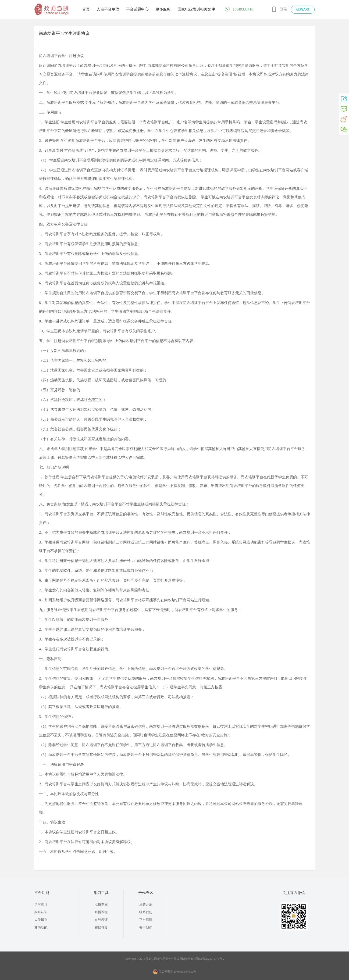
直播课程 (101, 912)
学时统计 (41, 904)
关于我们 (146, 928)
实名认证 (41, 912)
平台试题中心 (137, 9)
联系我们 (146, 912)
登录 (284, 9)
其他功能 (41, 928)
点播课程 (101, 904)
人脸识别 (41, 920)
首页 (86, 9)
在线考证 (101, 920)
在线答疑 (101, 928)
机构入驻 (303, 9)
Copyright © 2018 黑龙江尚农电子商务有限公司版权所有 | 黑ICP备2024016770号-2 (174, 959)
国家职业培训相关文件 (196, 9)
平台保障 (146, 920)
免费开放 (146, 904)
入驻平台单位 (108, 9)
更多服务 (163, 9)
